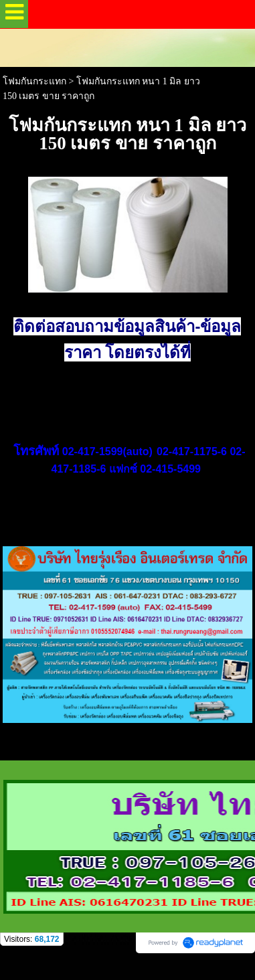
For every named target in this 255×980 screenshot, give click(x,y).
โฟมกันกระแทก (34, 81)
